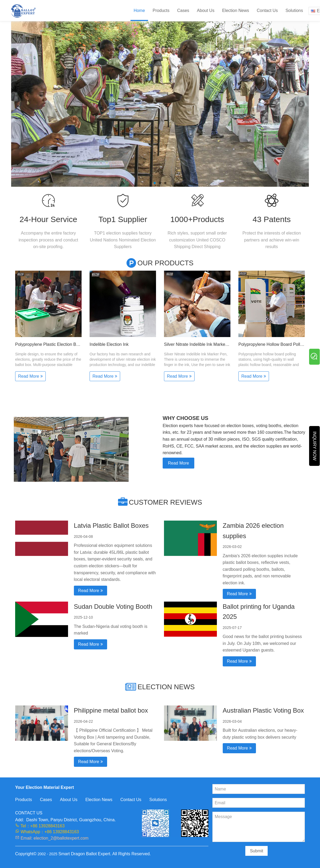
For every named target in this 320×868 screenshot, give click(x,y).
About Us (206, 10)
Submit (256, 851)
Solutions (294, 10)
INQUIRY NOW (315, 446)
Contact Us (267, 10)
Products (161, 10)
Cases (183, 10)
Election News (236, 10)
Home (139, 10)
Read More (178, 463)
